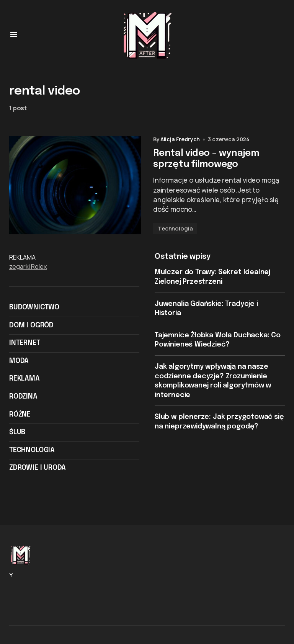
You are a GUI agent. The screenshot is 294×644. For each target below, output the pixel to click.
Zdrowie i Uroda (38, 471)
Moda (19, 364)
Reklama (24, 382)
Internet (25, 346)
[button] (14, 34)
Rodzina (23, 399)
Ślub (17, 435)
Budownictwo (34, 310)
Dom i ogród (31, 328)
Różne (20, 417)
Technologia (175, 231)
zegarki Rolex (28, 269)
